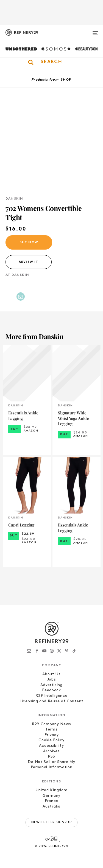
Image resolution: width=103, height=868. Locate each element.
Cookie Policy (51, 740)
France (51, 801)
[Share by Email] (21, 297)
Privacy (52, 735)
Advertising (51, 685)
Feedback (51, 690)
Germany (51, 796)
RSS (51, 757)
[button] (51, 62)
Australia (51, 807)
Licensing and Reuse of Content (51, 701)
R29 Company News (51, 724)
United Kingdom (52, 790)
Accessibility (51, 746)
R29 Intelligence (51, 696)
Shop (66, 80)
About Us (51, 674)
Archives (51, 751)
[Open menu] (95, 31)
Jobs (52, 680)
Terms (51, 730)
